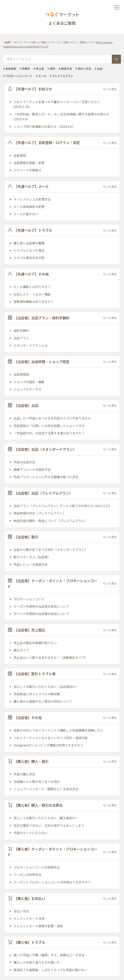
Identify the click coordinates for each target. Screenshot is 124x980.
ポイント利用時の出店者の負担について (41, 614)
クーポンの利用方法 (27, 875)
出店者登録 (21, 374)
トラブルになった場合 (29, 250)
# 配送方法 (65, 69)
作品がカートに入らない (31, 833)
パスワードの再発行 (27, 170)
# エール (41, 76)
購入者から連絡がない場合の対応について (43, 701)
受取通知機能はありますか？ (34, 302)
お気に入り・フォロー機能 (32, 294)
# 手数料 (25, 69)
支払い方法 (21, 911)
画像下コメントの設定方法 (32, 469)
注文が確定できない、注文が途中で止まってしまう (49, 825)
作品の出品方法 (24, 462)
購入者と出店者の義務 (29, 243)
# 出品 (99, 69)
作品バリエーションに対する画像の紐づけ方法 (46, 477)
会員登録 (20, 155)
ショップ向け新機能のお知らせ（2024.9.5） (44, 126)
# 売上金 (39, 69)
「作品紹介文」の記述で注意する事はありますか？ (49, 433)
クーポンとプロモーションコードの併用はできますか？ (52, 882)
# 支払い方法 (83, 69)
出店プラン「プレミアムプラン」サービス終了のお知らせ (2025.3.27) (62, 506)
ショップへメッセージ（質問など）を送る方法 (46, 789)
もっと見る (110, 89)
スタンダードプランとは (31, 345)
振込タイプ (21, 650)
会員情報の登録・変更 (29, 163)
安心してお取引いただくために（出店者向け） (46, 687)
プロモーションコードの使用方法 (37, 867)
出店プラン (21, 338)
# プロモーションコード (18, 76)
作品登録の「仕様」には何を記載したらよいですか (49, 426)
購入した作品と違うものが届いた (37, 962)
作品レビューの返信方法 (31, 564)
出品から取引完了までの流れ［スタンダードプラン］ (51, 550)
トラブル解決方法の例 (29, 258)
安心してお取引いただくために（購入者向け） (46, 818)
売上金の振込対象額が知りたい (35, 643)
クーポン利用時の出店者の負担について (41, 606)
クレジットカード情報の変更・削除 (38, 926)
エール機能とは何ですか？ (32, 287)
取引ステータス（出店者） (32, 557)
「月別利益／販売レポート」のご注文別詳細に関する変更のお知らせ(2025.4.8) (61, 117)
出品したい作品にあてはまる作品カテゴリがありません (52, 418)
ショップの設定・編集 (29, 382)
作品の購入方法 (24, 774)
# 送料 (51, 69)
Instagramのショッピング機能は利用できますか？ (48, 745)
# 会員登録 (10, 69)
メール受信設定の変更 (29, 207)
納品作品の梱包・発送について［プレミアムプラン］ (50, 521)
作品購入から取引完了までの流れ (37, 782)
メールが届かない (26, 214)
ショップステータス (27, 389)
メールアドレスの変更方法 (32, 199)
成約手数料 (21, 330)
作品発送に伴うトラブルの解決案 (37, 694)
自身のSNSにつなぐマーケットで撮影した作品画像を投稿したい (58, 730)
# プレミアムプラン (62, 76)
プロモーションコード (29, 599)
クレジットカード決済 (29, 918)
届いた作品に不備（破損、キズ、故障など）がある (49, 955)
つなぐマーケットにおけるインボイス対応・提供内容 (51, 738)
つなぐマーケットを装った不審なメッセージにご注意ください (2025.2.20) (57, 104)
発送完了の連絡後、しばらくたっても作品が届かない (50, 970)
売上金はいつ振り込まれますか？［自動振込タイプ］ (51, 657)
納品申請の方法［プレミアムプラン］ (40, 513)
